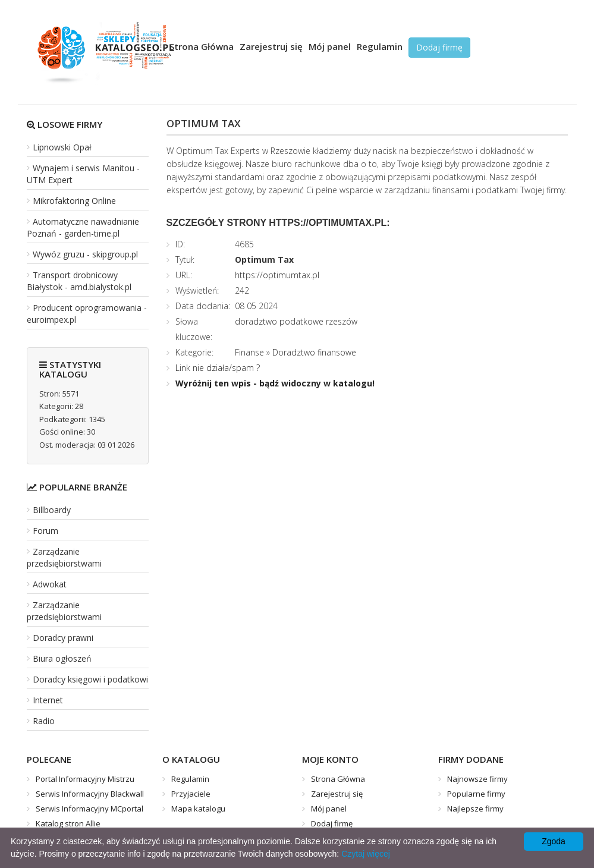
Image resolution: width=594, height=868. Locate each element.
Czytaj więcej (366, 854)
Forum (45, 531)
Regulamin (380, 46)
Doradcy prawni (63, 638)
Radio (44, 721)
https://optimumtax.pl (277, 275)
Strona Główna (202, 46)
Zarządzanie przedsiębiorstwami (64, 557)
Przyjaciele (191, 794)
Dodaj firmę (439, 47)
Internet (48, 700)
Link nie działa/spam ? (218, 368)
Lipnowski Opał (62, 147)
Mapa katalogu (198, 809)
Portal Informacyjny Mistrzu (85, 779)
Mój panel (330, 46)
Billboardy (52, 510)
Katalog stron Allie (68, 823)
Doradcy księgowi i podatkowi (90, 679)
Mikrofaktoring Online (74, 201)
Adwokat (50, 584)
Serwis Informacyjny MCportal (89, 809)
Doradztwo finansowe (314, 352)
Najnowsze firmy (477, 779)
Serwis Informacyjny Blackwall (90, 794)
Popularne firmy (476, 794)
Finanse (249, 352)
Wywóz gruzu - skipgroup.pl (85, 254)
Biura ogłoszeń (62, 658)
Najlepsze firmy (475, 809)
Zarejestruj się (271, 46)
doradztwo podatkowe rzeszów (296, 321)
